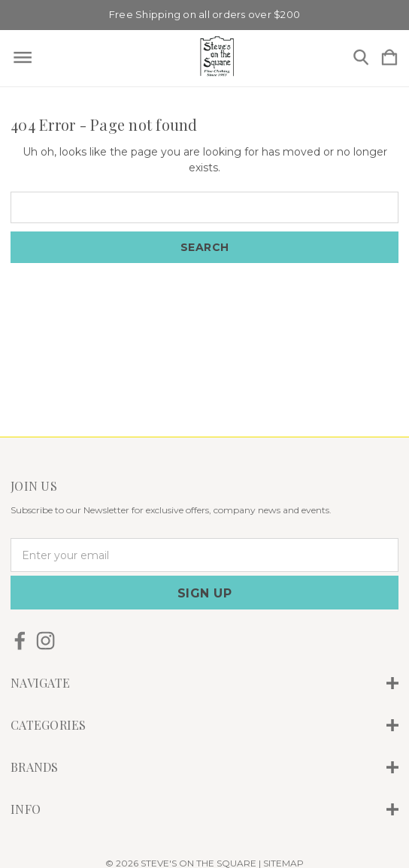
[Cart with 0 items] (389, 58)
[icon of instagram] (45, 641)
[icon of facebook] (20, 641)
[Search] (361, 58)
